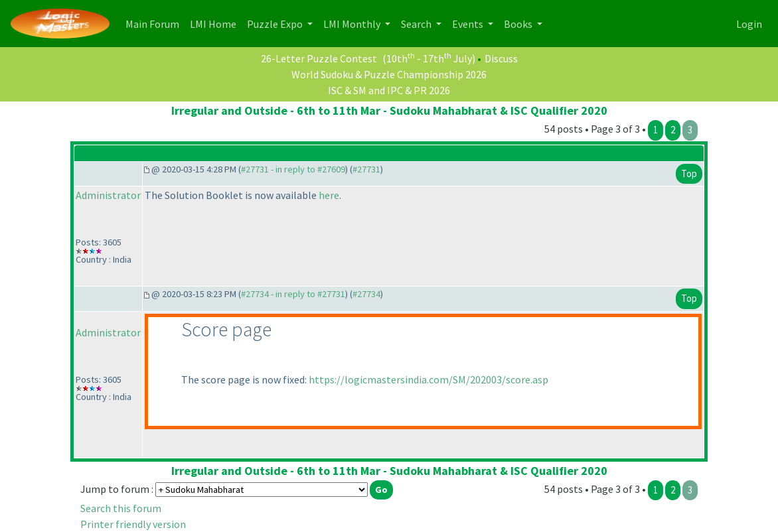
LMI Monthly (353, 24)
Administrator (108, 195)
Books (519, 24)
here (329, 195)
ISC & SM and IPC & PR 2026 (389, 90)
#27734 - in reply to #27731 (293, 294)
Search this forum (121, 508)
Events (469, 24)
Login (749, 24)
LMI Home (216, 23)
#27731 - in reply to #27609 (293, 169)
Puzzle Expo (276, 24)
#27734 (366, 294)
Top (689, 173)
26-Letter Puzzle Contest (319, 58)
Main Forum (155, 23)
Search (417, 24)
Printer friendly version (133, 524)
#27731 (366, 169)
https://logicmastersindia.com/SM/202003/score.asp (428, 379)
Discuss (501, 58)
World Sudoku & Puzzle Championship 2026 (389, 74)
